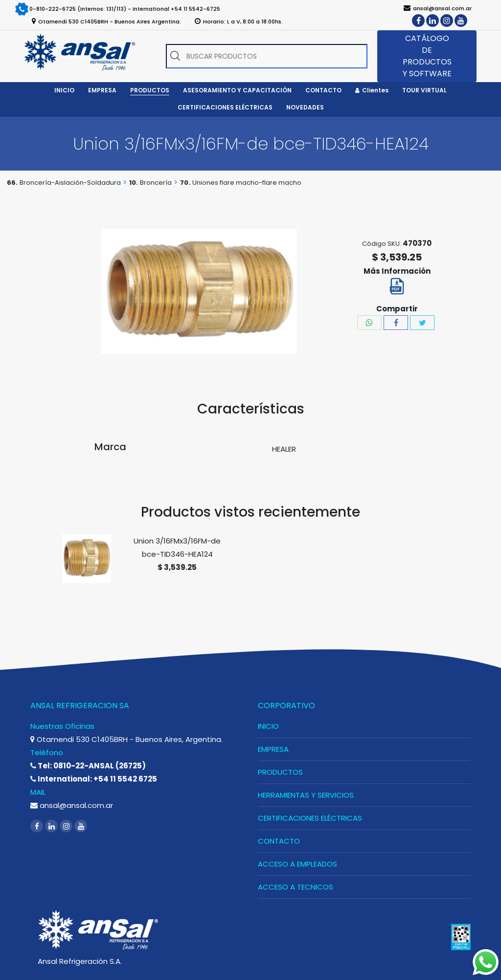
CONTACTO (279, 841)
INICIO (268, 726)
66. (12, 183)
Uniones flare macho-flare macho (247, 183)
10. (134, 183)
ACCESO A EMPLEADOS (297, 864)
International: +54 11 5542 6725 (94, 779)
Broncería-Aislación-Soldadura (70, 183)
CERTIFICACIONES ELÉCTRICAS (310, 818)
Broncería (156, 183)
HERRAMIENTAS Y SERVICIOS (306, 795)
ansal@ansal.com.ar (72, 805)
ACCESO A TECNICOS (296, 887)
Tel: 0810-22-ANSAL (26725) (88, 766)
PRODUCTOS (280, 772)
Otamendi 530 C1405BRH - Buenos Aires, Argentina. (126, 739)
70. (185, 183)
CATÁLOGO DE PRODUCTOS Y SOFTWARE (427, 56)
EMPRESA (273, 749)
